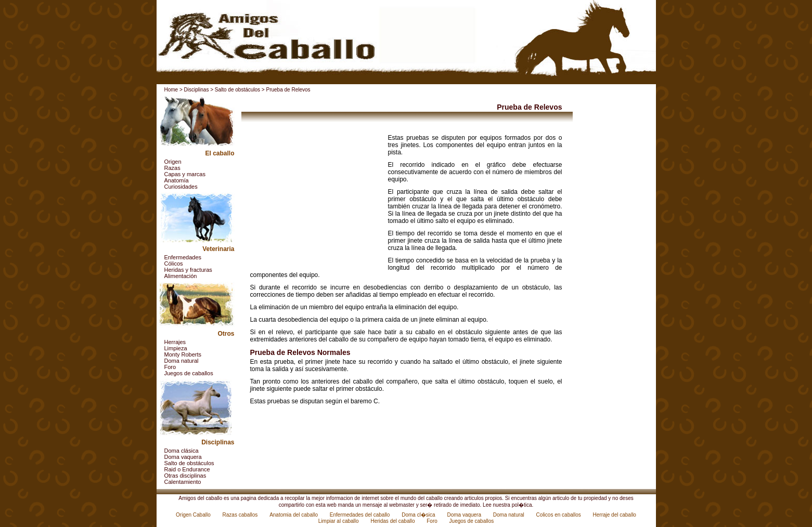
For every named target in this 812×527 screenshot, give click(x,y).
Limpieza (176, 348)
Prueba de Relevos (288, 90)
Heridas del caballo (393, 521)
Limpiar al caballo (339, 521)
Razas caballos (241, 515)
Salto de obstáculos (237, 90)
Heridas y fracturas (188, 270)
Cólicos (174, 263)
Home (171, 90)
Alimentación (181, 276)
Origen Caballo (194, 515)
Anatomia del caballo (294, 515)
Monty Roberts (183, 354)
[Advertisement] (315, 199)
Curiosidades (181, 187)
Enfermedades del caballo (360, 515)
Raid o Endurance (187, 469)
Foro (170, 367)
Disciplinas (197, 90)
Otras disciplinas (185, 476)
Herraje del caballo (615, 515)
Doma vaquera (183, 457)
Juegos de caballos (189, 373)
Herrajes (175, 342)
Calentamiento (183, 482)
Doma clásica (182, 451)
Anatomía (177, 180)
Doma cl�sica (419, 515)
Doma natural (182, 361)
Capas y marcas (185, 174)
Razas (172, 168)
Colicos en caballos (559, 515)
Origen (173, 162)
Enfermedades (183, 257)
